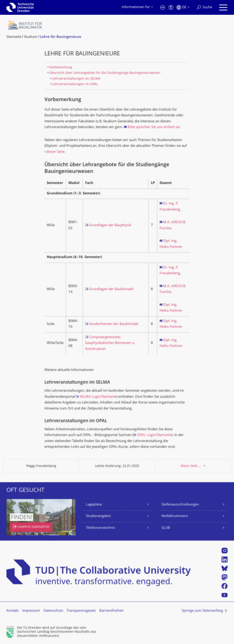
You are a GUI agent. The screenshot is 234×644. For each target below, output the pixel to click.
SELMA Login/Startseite (98, 397)
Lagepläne (94, 505)
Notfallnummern (175, 516)
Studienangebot (98, 516)
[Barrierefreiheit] (171, 8)
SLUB (166, 528)
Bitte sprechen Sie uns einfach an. (154, 127)
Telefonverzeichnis (101, 528)
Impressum (31, 611)
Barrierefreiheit (111, 611)
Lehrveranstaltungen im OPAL (75, 84)
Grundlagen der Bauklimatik (111, 289)
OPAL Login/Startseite (154, 435)
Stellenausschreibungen (180, 505)
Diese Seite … (191, 466)
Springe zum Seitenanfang (202, 611)
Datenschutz (53, 611)
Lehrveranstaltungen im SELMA (76, 79)
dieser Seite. (56, 152)
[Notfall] (163, 8)
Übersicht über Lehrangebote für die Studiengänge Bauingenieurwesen (105, 73)
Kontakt (13, 611)
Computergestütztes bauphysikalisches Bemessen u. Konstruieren (110, 343)
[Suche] (204, 8)
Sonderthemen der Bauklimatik (114, 324)
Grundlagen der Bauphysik (110, 225)
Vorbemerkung (61, 68)
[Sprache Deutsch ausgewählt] (183, 8)
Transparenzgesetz (81, 611)
